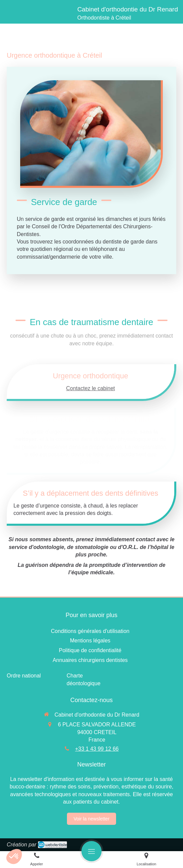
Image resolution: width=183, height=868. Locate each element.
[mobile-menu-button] (91, 851)
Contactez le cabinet (91, 388)
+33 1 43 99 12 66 (97, 749)
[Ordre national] (24, 676)
